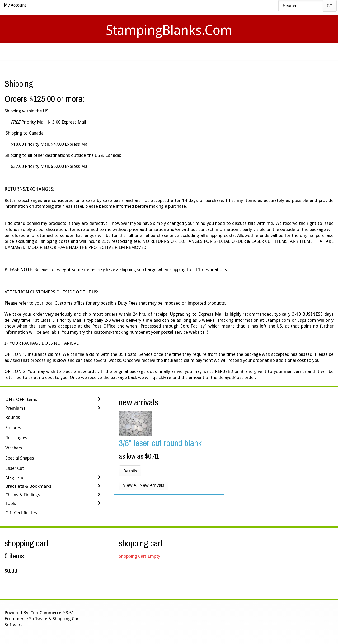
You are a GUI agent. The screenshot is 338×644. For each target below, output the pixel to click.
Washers (14, 448)
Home (91, 52)
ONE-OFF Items (21, 399)
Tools (11, 503)
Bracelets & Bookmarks (29, 486)
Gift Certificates (21, 513)
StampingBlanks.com (169, 30)
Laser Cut (15, 468)
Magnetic (15, 477)
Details (130, 471)
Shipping (176, 52)
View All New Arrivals (144, 485)
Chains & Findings (23, 495)
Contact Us (211, 52)
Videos (116, 52)
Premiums (15, 408)
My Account (15, 5)
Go (330, 6)
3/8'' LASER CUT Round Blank (160, 443)
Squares (13, 428)
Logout (244, 52)
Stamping (145, 52)
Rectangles (16, 438)
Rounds (13, 417)
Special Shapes (20, 458)
